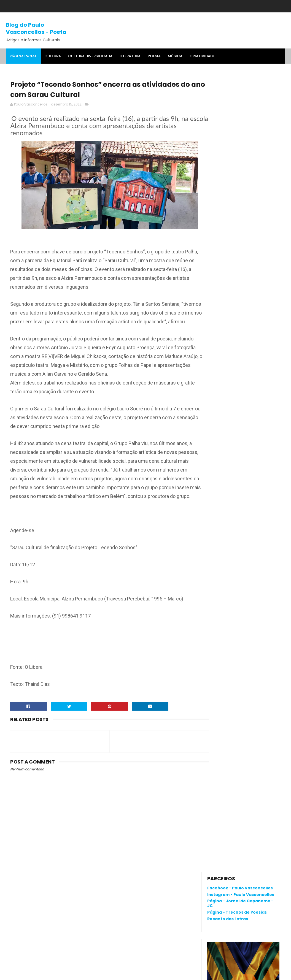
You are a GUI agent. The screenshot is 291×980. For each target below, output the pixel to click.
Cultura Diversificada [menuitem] (90, 56)
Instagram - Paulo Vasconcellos (241, 97)
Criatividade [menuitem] (202, 56)
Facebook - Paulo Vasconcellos (240, 91)
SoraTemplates (40, 973)
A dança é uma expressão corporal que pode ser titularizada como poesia (242, 350)
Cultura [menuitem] (53, 56)
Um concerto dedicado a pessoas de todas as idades (257, 391)
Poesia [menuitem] (154, 56)
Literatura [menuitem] (130, 56)
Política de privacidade (229, 797)
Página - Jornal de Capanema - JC (240, 106)
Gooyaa (90, 973)
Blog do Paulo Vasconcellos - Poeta (36, 28)
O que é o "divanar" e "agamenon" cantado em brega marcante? (257, 319)
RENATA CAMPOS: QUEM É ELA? (237, 373)
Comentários (225, 472)
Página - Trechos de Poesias (237, 115)
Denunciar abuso (227, 424)
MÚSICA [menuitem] (175, 56)
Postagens (223, 463)
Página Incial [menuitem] (23, 56)
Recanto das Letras (228, 121)
